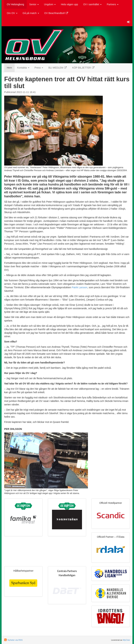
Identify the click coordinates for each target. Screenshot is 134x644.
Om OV (12, 13)
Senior (34, 4)
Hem (9, 68)
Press (39, 68)
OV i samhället (92, 4)
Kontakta (23, 68)
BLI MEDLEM (58, 68)
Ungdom (50, 4)
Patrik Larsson (79, 287)
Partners (113, 4)
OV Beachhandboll (56, 13)
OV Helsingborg (15, 4)
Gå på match (31, 13)
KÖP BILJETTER (83, 68)
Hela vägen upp (69, 4)
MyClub (126, 640)
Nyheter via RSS (15, 640)
